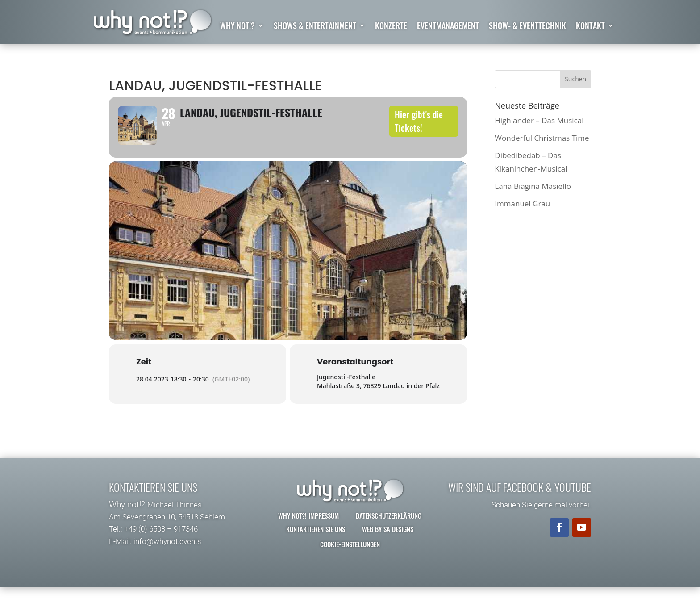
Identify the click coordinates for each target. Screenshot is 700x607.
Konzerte (391, 27)
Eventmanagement (448, 27)
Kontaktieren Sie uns (316, 548)
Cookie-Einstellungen (350, 563)
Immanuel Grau (522, 204)
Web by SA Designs (388, 548)
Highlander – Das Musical (539, 120)
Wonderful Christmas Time (542, 138)
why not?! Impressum (308, 535)
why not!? (237, 27)
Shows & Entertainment (315, 27)
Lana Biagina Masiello (533, 186)
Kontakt (590, 27)
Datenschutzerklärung (389, 535)
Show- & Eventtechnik (527, 27)
